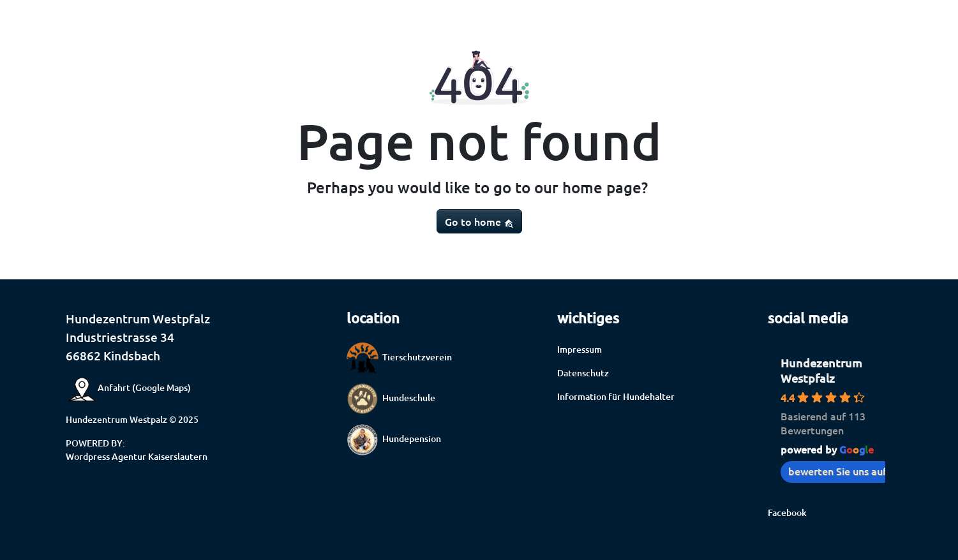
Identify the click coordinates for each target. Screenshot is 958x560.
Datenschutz (583, 373)
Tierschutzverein (399, 357)
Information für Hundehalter (616, 396)
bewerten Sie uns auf (844, 471)
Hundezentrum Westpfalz (821, 370)
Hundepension (394, 438)
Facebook (787, 512)
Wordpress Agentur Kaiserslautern (137, 456)
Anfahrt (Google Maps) (128, 387)
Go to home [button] (479, 221)
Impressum (580, 349)
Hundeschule (391, 398)
